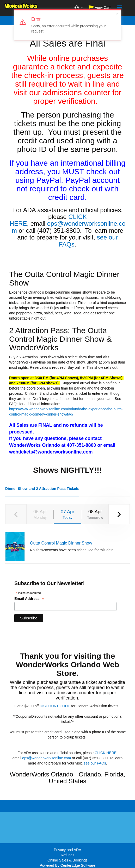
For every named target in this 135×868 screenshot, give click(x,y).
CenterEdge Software (78, 865)
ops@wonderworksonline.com (69, 227)
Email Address (29, 599)
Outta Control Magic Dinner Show (61, 543)
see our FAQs (95, 763)
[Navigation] (120, 8)
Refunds (67, 855)
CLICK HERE (106, 753)
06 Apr (40, 515)
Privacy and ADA (67, 850)
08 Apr (95, 515)
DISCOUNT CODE (55, 706)
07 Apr (67, 515)
